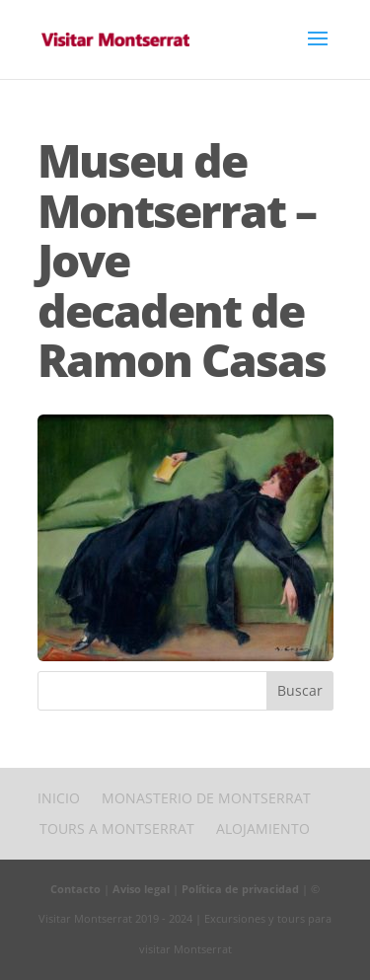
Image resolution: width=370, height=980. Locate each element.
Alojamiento (263, 829)
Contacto (75, 889)
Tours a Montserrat (117, 829)
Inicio (59, 798)
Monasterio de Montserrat (206, 798)
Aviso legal (141, 889)
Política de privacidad (240, 889)
